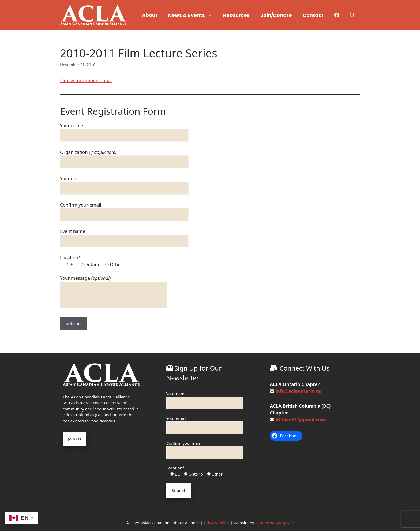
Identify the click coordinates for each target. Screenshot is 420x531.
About (150, 15)
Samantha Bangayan (275, 523)
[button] (352, 15)
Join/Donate (276, 15)
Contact (313, 15)
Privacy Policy (217, 523)
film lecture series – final (86, 80)
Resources (236, 15)
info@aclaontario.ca (298, 391)
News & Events (193, 15)
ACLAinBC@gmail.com (301, 420)
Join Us (74, 439)
